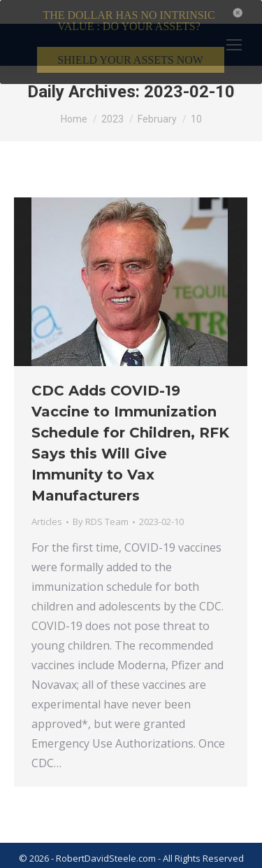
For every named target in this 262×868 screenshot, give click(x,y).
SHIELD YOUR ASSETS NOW (130, 60)
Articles (47, 506)
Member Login (210, 860)
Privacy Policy (144, 860)
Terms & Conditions (64, 860)
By (101, 506)
